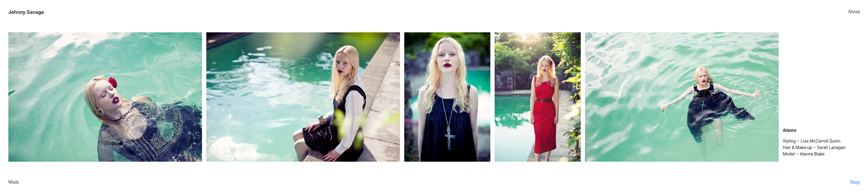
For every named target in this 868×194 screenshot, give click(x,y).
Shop (855, 182)
